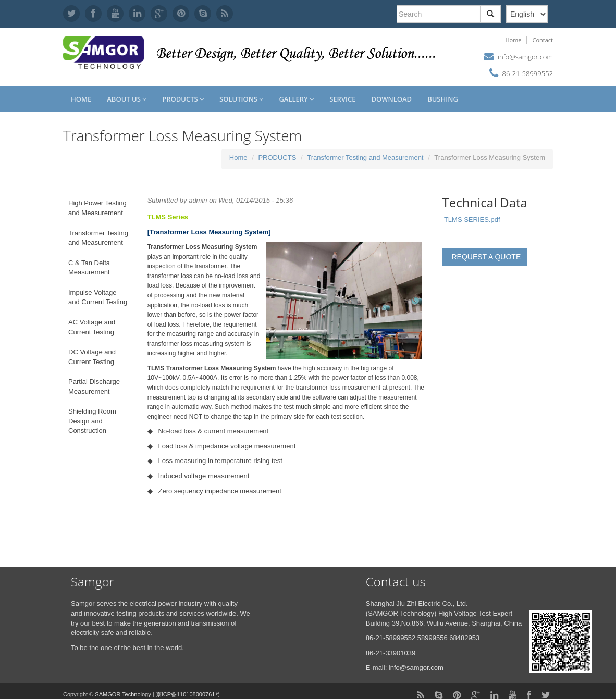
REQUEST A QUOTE (486, 257)
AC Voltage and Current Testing (92, 327)
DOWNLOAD (391, 99)
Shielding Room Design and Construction (92, 421)
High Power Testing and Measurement (97, 208)
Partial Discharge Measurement (94, 386)
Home (513, 40)
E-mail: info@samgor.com (405, 667)
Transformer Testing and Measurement (365, 158)
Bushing (443, 99)
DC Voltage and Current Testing (92, 357)
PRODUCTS (183, 99)
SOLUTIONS (241, 99)
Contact (543, 40)
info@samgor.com (525, 57)
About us (127, 99)
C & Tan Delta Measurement (89, 268)
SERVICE (342, 99)
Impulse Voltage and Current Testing (98, 297)
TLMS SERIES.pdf (472, 220)
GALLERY (296, 99)
